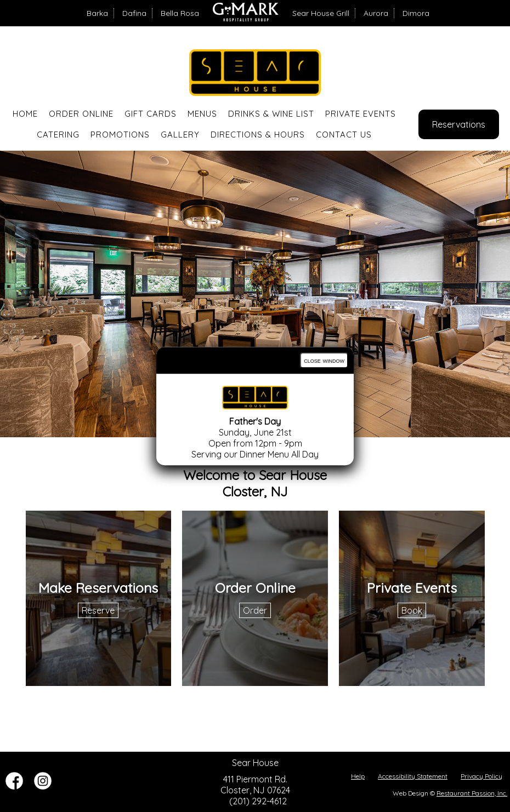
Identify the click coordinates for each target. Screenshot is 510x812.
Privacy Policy (481, 776)
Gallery (180, 135)
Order (255, 610)
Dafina (134, 13)
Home (25, 114)
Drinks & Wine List (271, 114)
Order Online (81, 114)
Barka (97, 13)
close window (324, 360)
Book (412, 610)
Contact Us (344, 135)
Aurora (376, 13)
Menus (202, 114)
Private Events (361, 114)
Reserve (98, 610)
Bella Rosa (180, 13)
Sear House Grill (321, 13)
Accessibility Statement (413, 776)
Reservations (459, 124)
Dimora (416, 13)
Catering (58, 135)
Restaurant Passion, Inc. (472, 793)
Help (358, 776)
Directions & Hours (258, 135)
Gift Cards (151, 114)
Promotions (120, 135)
